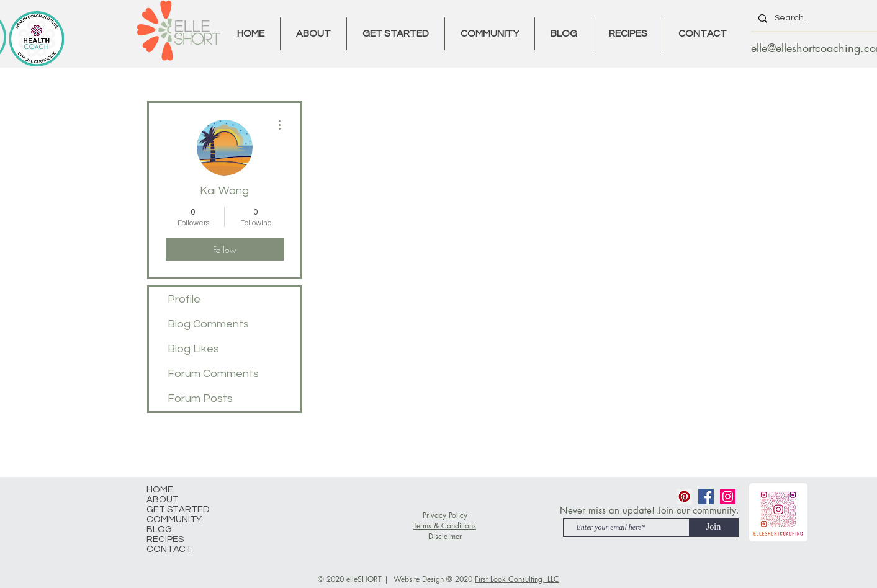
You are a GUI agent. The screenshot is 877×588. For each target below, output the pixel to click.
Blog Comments (208, 324)
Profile (184, 299)
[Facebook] (706, 497)
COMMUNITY (174, 519)
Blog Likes (193, 349)
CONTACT (169, 549)
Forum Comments (213, 374)
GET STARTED (178, 510)
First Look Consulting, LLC (517, 579)
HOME (160, 490)
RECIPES (165, 539)
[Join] (714, 527)
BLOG (159, 529)
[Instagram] (728, 497)
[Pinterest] (684, 497)
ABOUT (163, 500)
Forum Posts (200, 399)
